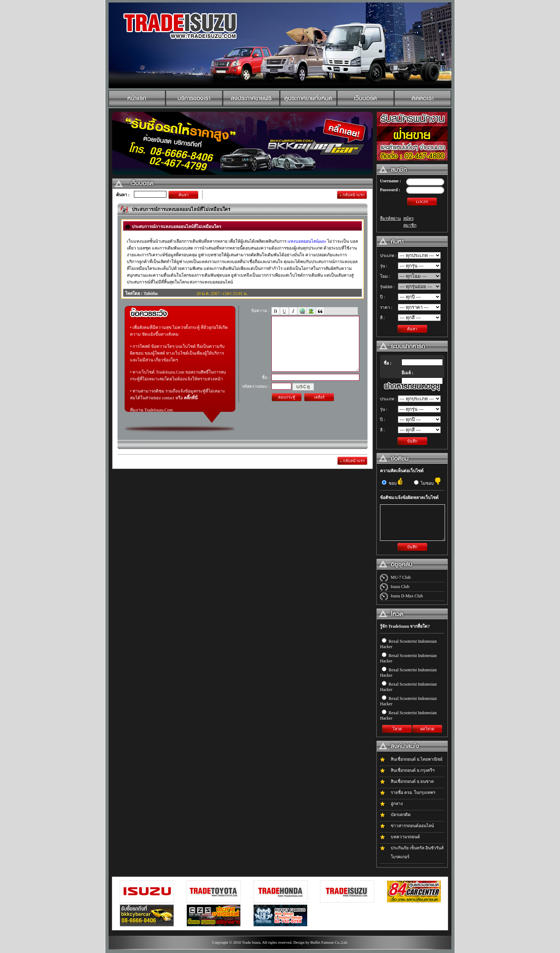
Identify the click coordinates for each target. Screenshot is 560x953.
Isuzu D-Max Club (407, 596)
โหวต (397, 729)
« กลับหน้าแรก (352, 195)
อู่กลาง (397, 804)
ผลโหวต (427, 729)
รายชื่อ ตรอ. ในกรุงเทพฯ (413, 792)
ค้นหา (184, 195)
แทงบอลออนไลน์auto (307, 241)
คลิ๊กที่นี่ (191, 398)
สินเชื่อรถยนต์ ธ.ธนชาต (412, 781)
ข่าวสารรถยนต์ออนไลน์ (412, 826)
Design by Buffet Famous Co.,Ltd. (320, 942)
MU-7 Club (401, 577)
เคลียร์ (319, 408)
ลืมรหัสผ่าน (390, 218)
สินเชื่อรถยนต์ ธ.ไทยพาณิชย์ (417, 759)
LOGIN (422, 202)
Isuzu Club (400, 587)
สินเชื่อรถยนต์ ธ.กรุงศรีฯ (413, 770)
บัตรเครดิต (401, 815)
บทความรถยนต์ (405, 837)
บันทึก (412, 441)
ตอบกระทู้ (287, 408)
